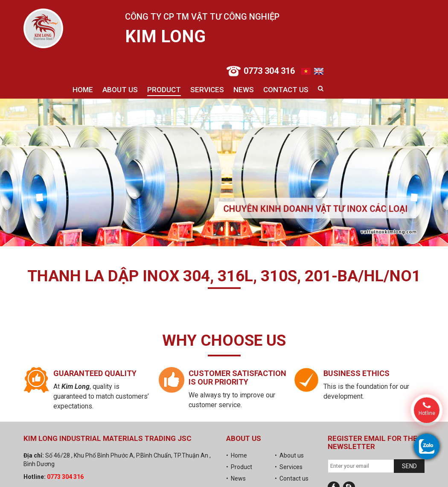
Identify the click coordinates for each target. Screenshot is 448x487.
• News (236, 478)
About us (120, 90)
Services (207, 90)
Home (83, 90)
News (244, 90)
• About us (289, 455)
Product (164, 90)
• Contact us (292, 478)
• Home (237, 455)
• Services (289, 467)
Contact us (286, 90)
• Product (239, 467)
